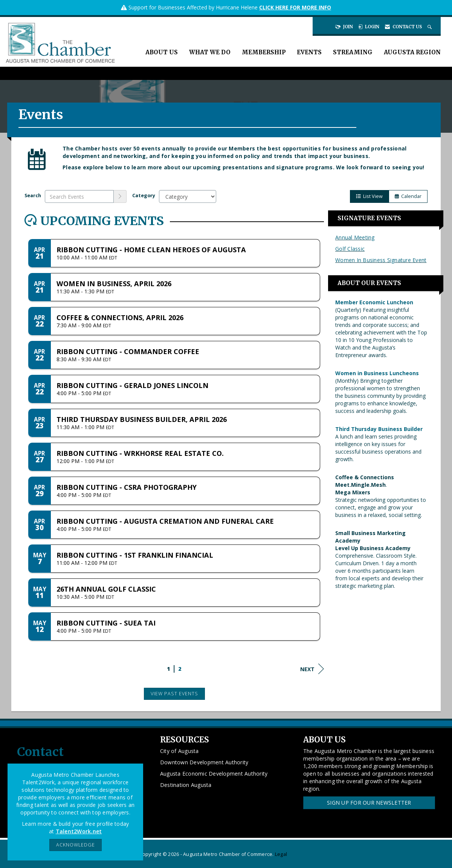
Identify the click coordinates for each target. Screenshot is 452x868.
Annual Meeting (355, 237)
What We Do (210, 52)
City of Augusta (179, 751)
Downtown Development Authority (204, 762)
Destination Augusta (186, 785)
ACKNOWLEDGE (76, 845)
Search (33, 196)
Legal (281, 854)
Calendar (408, 196)
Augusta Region (412, 52)
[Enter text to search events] (79, 196)
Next (312, 669)
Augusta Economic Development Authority (214, 774)
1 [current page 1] (168, 669)
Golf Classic (350, 249)
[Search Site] (430, 27)
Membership (264, 52)
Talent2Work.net (79, 831)
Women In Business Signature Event (381, 260)
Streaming (353, 52)
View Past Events (174, 694)
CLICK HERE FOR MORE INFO (295, 7)
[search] (120, 196)
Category (144, 196)
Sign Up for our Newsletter (369, 803)
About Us (162, 52)
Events (309, 52)
